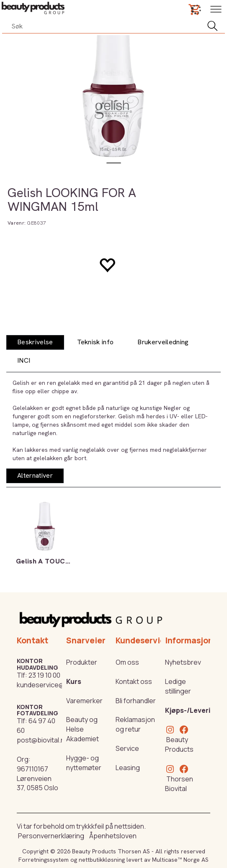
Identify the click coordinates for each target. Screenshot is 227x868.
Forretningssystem (44, 860)
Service (127, 748)
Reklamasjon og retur (135, 724)
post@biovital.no (43, 740)
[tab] (35, 342)
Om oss (127, 662)
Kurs (74, 681)
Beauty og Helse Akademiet (83, 729)
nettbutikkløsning (102, 860)
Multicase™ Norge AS (180, 860)
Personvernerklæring (51, 836)
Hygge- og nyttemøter (84, 763)
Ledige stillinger (178, 686)
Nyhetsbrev (183, 662)
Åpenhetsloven (113, 836)
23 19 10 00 (44, 675)
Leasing (128, 768)
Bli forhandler (136, 701)
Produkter (82, 662)
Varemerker (84, 701)
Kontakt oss (134, 681)
